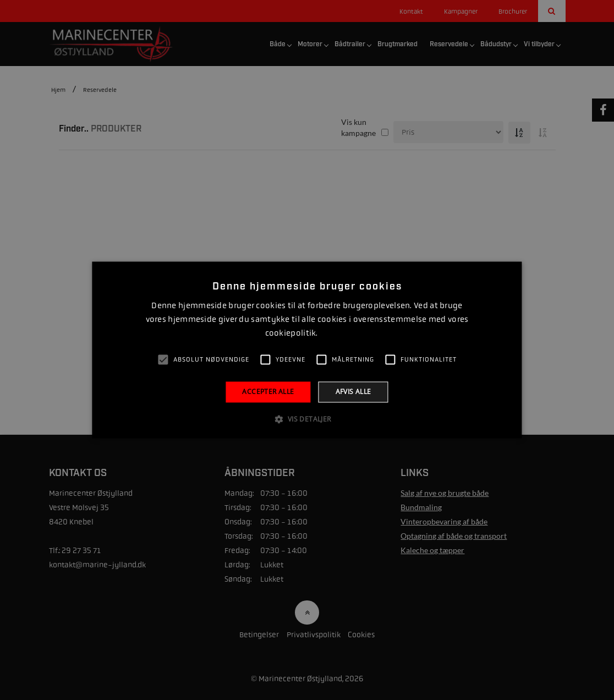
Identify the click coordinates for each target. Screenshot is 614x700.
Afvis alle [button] (353, 392)
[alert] (307, 350)
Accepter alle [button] (268, 392)
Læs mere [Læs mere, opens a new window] (334, 333)
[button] (307, 419)
